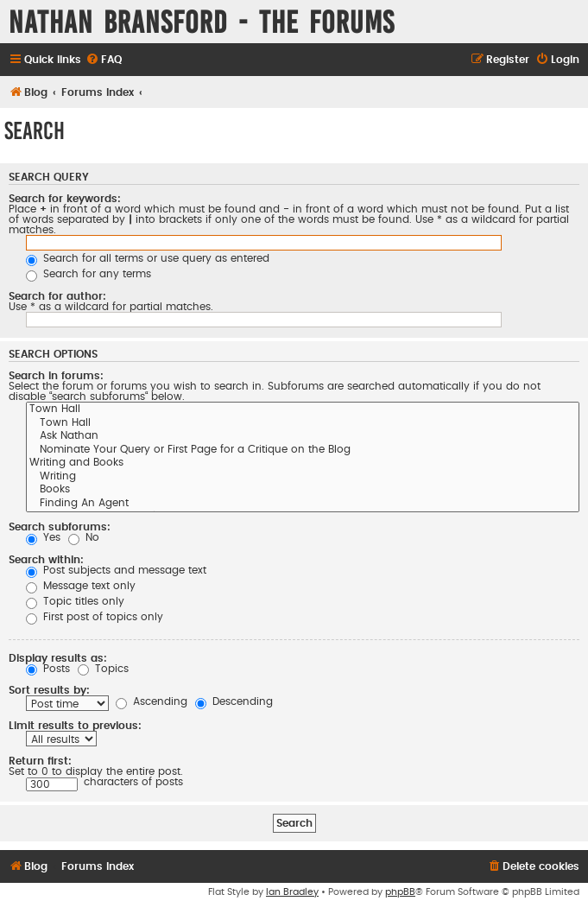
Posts (48, 669)
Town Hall (303, 410)
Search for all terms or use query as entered (148, 258)
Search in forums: (56, 376)
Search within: (46, 560)
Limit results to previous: (75, 726)
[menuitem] (104, 60)
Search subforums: (60, 527)
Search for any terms (89, 274)
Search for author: (57, 296)
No (84, 537)
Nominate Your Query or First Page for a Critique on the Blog (303, 451)
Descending (234, 701)
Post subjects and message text (116, 570)
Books (303, 491)
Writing (303, 478)
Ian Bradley (292, 892)
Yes (43, 537)
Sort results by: (49, 690)
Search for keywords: (65, 199)
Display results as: (58, 658)
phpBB (400, 892)
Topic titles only (75, 601)
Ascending (152, 701)
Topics (103, 669)
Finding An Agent (303, 504)
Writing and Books (303, 464)
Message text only (81, 586)
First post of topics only (95, 617)
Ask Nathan (303, 437)
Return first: (40, 761)
